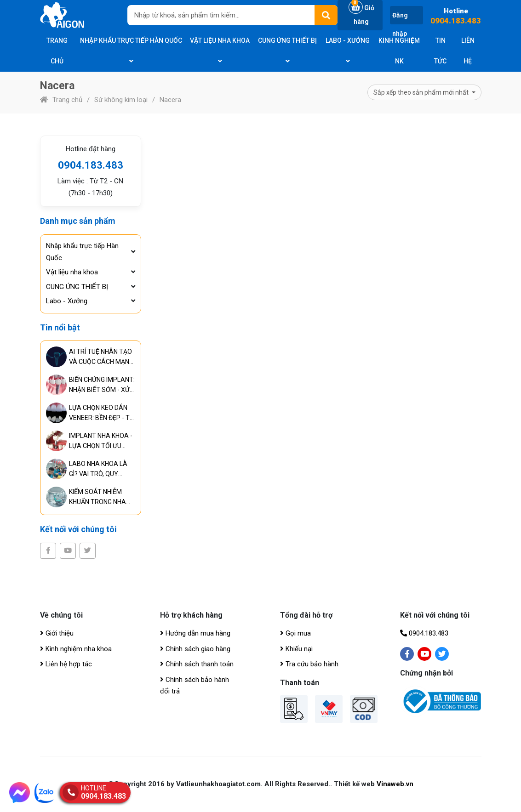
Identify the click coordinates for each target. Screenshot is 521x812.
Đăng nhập (400, 24)
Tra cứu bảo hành (309, 664)
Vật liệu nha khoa (220, 51)
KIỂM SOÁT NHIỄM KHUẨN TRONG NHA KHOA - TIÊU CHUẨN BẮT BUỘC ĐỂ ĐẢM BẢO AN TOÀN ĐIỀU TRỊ (98, 497)
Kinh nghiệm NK (399, 51)
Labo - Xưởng (348, 51)
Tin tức (440, 51)
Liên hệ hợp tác (66, 664)
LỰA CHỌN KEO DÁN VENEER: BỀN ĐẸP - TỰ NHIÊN (102, 413)
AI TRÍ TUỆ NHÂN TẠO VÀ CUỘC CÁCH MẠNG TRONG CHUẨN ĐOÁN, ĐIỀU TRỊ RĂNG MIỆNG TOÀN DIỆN (101, 357)
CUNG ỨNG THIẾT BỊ (287, 51)
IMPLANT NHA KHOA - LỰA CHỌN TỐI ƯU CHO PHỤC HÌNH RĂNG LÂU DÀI (101, 441)
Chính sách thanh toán (197, 664)
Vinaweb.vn (395, 784)
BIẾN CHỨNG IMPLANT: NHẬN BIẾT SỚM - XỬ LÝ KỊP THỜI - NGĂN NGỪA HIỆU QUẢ (102, 385)
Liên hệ (468, 51)
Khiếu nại (296, 649)
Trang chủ (57, 51)
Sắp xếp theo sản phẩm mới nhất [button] (422, 92)
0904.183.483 (456, 21)
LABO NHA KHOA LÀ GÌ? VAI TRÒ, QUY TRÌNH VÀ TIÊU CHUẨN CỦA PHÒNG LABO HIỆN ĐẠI (101, 469)
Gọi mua (295, 633)
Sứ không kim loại (121, 100)
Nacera (170, 100)
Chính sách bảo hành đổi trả (195, 686)
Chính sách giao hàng (195, 649)
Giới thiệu (57, 633)
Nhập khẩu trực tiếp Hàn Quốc (131, 51)
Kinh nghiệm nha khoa (76, 649)
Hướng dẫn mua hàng (195, 633)
